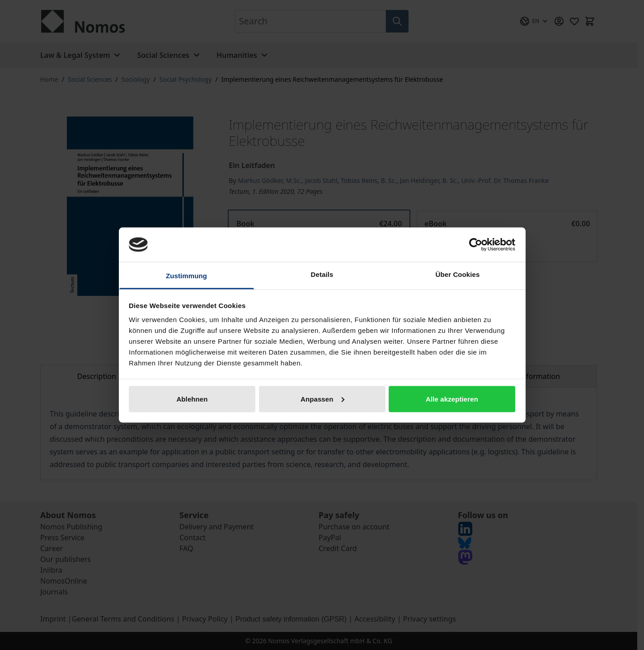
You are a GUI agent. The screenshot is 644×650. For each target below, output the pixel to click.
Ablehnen (192, 399)
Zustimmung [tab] (186, 276)
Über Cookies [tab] (458, 274)
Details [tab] (322, 274)
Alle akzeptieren (452, 399)
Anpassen (322, 399)
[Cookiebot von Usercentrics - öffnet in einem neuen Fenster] (476, 244)
